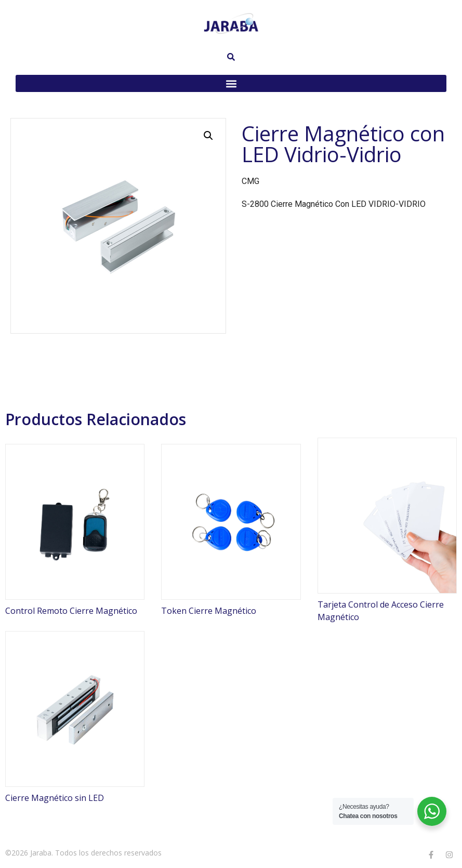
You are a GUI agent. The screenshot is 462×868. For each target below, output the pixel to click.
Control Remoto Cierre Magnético (71, 611)
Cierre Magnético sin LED (55, 798)
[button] (231, 83)
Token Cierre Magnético (209, 611)
